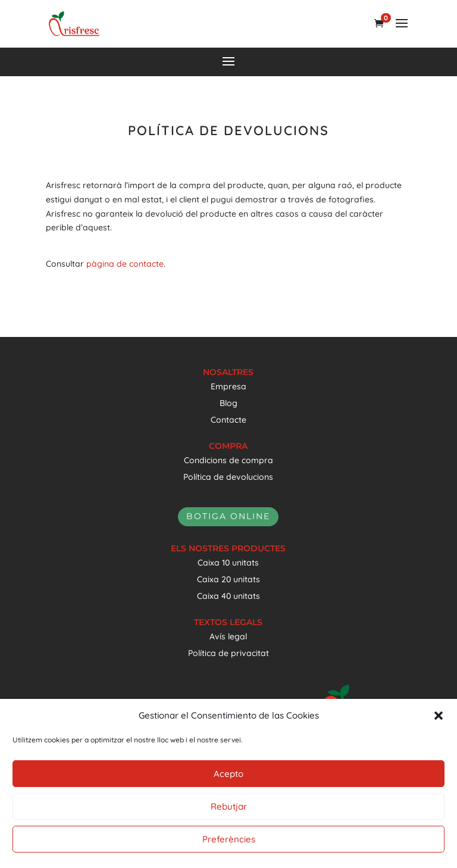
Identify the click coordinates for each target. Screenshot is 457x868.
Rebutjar (229, 806)
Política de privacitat (228, 653)
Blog (228, 403)
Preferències (229, 839)
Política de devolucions (228, 477)
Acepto (228, 774)
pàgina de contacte (125, 264)
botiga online (228, 516)
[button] (439, 716)
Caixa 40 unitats (228, 596)
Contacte (228, 420)
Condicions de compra (228, 460)
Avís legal (228, 636)
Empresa (228, 386)
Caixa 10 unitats (228, 563)
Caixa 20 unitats (228, 579)
